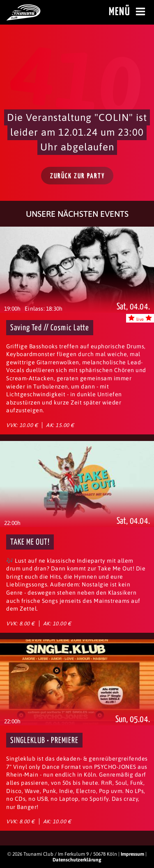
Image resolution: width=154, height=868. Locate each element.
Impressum (132, 854)
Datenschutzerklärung (77, 860)
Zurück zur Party (78, 176)
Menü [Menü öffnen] (128, 12)
